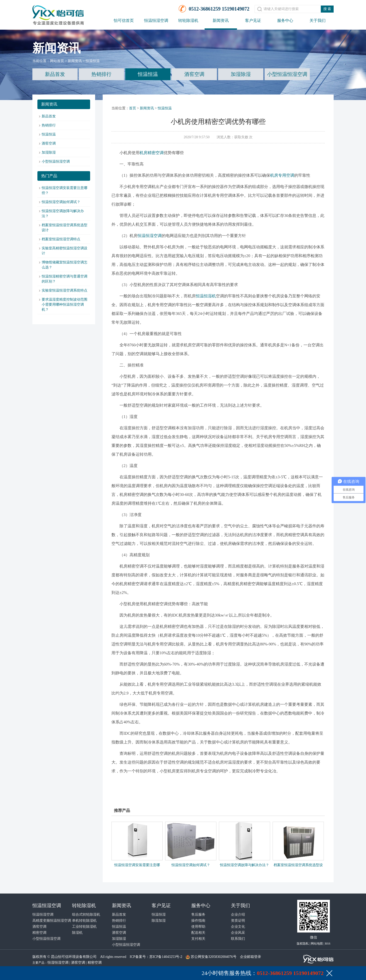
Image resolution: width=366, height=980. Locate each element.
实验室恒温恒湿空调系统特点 (65, 290)
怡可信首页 (124, 20)
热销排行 (101, 74)
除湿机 (77, 933)
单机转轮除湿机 (84, 921)
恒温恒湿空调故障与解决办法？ (245, 865)
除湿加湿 (159, 921)
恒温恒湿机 (206, 296)
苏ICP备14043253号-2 (166, 957)
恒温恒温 (93, 61)
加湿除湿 (241, 74)
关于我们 (318, 20)
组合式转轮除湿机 (86, 915)
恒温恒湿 (159, 915)
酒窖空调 (194, 74)
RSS (328, 944)
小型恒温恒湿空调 (287, 74)
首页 (133, 108)
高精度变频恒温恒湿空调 (52, 921)
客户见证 (253, 20)
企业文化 (238, 927)
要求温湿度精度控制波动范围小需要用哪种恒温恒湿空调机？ (65, 305)
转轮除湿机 (188, 20)
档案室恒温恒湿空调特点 (61, 239)
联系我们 (238, 939)
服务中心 (285, 20)
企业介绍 (238, 915)
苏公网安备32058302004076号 (214, 957)
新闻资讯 (221, 20)
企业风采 (238, 933)
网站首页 (57, 61)
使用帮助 (198, 927)
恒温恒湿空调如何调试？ (61, 202)
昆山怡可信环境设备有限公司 (74, 957)
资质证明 (238, 921)
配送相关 (198, 933)
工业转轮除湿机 (84, 927)
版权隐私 (303, 944)
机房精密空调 (152, 153)
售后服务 (198, 915)
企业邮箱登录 (251, 957)
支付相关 (198, 939)
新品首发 (55, 74)
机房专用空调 (282, 175)
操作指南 (198, 921)
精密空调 (39, 933)
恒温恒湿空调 (156, 20)
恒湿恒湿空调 (58, 963)
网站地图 (317, 944)
